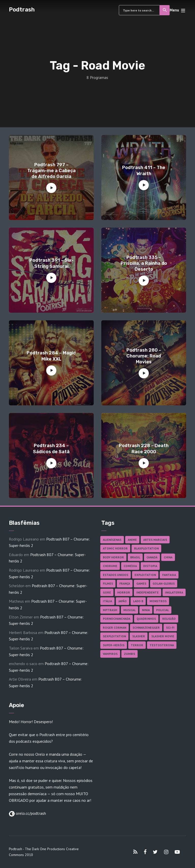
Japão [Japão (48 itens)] (123, 601)
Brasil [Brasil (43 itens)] (135, 557)
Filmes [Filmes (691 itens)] (108, 583)
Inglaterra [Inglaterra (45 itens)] (174, 592)
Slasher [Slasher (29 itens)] (139, 636)
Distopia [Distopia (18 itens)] (150, 566)
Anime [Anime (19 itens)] (132, 540)
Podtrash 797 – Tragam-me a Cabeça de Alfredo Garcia (51, 171)
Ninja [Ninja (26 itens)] (146, 610)
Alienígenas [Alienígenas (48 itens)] (112, 540)
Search (165, 10)
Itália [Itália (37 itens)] (107, 601)
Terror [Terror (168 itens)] (137, 645)
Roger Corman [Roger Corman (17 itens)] (115, 628)
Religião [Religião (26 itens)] (169, 619)
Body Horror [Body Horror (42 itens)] (113, 557)
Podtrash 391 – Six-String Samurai (51, 263)
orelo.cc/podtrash (30, 813)
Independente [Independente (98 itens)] (148, 592)
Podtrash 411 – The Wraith (144, 170)
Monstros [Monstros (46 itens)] (158, 601)
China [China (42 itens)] (168, 557)
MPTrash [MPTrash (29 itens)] (110, 610)
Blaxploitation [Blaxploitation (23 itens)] (146, 548)
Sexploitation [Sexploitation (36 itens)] (114, 636)
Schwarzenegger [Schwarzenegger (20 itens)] (146, 628)
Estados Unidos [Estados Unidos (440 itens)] (116, 575)
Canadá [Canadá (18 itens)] (152, 557)
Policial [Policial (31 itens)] (162, 610)
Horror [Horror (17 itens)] (124, 592)
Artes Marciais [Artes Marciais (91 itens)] (155, 540)
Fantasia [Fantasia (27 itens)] (169, 575)
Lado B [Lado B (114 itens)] (138, 601)
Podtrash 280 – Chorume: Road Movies (144, 356)
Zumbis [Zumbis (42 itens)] (129, 654)
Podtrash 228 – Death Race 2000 (144, 449)
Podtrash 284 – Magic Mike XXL (51, 356)
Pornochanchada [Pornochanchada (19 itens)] (117, 619)
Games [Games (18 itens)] (141, 583)
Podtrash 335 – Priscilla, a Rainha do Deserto (144, 263)
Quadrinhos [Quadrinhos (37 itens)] (146, 619)
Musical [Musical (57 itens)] (129, 610)
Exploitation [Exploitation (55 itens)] (145, 575)
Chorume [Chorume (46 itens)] (110, 566)
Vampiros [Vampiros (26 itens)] (110, 654)
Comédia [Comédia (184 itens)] (130, 566)
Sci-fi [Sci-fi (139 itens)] (170, 628)
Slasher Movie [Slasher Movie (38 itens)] (163, 636)
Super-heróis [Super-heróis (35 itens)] (114, 645)
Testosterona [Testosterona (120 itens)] (162, 645)
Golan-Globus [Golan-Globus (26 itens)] (164, 583)
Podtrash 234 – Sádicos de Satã (51, 449)
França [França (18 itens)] (125, 583)
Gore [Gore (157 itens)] (107, 592)
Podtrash (22, 10)
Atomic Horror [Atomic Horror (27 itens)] (115, 548)
